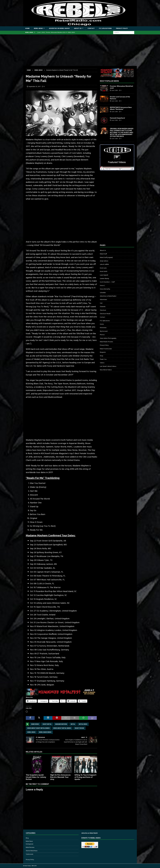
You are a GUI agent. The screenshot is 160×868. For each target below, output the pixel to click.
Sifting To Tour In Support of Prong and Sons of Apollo (85, 777)
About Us (78, 28)
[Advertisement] (80, 50)
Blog (27, 838)
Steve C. (102, 286)
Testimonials (29, 854)
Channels (103, 307)
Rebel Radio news (45, 732)
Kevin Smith (104, 272)
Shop (102, 356)
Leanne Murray (104, 279)
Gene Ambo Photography (108, 338)
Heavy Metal (47, 724)
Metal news (83, 724)
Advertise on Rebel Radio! (59, 28)
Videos (102, 363)
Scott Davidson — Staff (107, 282)
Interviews (103, 328)
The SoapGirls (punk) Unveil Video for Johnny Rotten (36, 777)
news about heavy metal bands (38, 728)
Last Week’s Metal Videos (108, 366)
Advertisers (103, 300)
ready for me (79, 728)
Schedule (103, 293)
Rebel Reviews (30, 847)
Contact (91, 28)
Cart (101, 303)
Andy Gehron (104, 261)
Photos (102, 335)
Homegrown (30, 844)
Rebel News (38, 28)
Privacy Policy (122, 28)
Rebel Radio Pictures (106, 342)
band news (35, 724)
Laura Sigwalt (104, 275)
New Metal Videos (106, 370)
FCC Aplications (105, 28)
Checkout (103, 310)
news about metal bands (62, 728)
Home (27, 28)
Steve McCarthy (105, 289)
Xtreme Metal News (32, 851)
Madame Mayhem (61, 724)
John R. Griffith (104, 264)
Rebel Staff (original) (106, 258)
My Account (104, 331)
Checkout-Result (105, 314)
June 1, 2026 (115, 90)
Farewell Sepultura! (117, 118)
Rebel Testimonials (106, 349)
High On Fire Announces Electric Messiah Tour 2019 (60, 777)
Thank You (103, 359)
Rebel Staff (103, 254)
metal (73, 724)
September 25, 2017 (35, 87)
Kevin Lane (103, 268)
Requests (103, 352)
